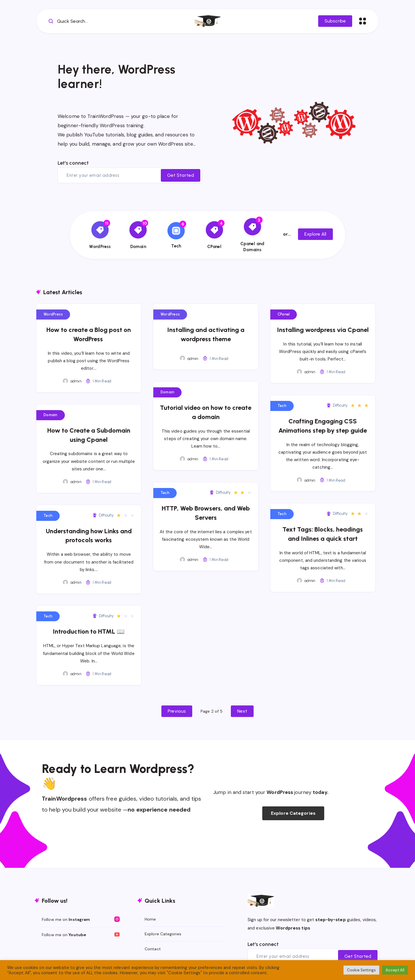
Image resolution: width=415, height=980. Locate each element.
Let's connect (73, 163)
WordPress (53, 314)
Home (150, 919)
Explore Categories (293, 813)
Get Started (181, 175)
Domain (51, 415)
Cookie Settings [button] (362, 970)
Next (242, 711)
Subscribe (335, 21)
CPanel (284, 314)
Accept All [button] (395, 970)
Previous (177, 711)
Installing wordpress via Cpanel (323, 330)
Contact (153, 949)
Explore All (315, 234)
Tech (282, 406)
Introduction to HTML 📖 (89, 631)
